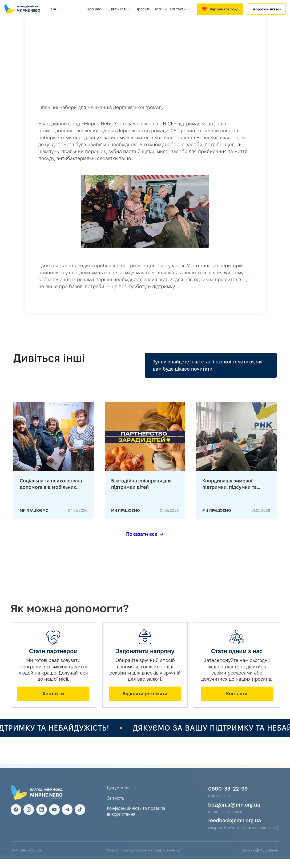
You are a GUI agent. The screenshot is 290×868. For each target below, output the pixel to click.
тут (179, 855)
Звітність (116, 803)
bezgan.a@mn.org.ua (234, 810)
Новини (160, 9)
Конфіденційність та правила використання (136, 816)
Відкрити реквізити (145, 694)
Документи (118, 793)
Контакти (53, 694)
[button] (56, 9)
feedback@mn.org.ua (235, 826)
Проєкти (143, 9)
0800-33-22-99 (228, 794)
